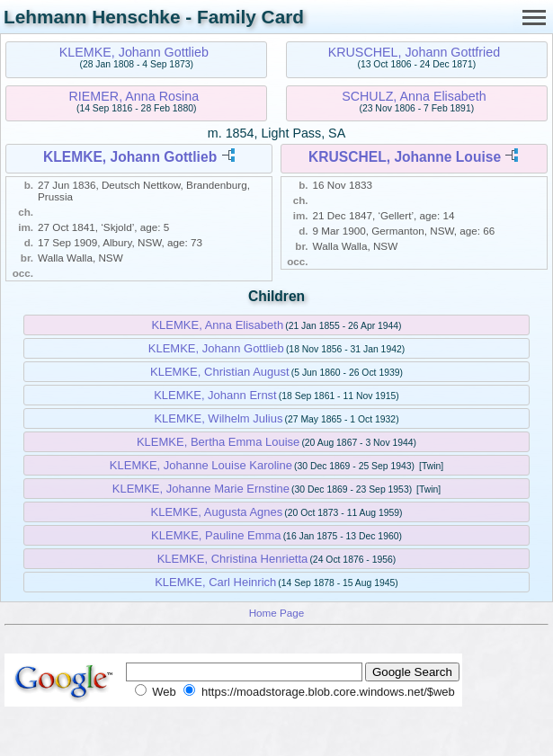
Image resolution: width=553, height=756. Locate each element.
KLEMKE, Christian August (220, 372)
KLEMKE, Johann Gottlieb (134, 52)
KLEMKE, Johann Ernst (215, 395)
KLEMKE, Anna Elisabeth (217, 325)
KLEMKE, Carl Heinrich (215, 582)
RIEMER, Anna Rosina (134, 96)
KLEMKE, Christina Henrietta (233, 559)
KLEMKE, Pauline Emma (216, 535)
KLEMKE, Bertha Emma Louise (218, 442)
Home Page (277, 613)
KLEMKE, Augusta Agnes (217, 512)
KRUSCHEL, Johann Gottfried (415, 52)
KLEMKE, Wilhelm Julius (218, 418)
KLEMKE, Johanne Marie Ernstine (201, 489)
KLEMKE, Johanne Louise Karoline (201, 465)
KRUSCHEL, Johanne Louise (405, 157)
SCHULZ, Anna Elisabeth (414, 96)
